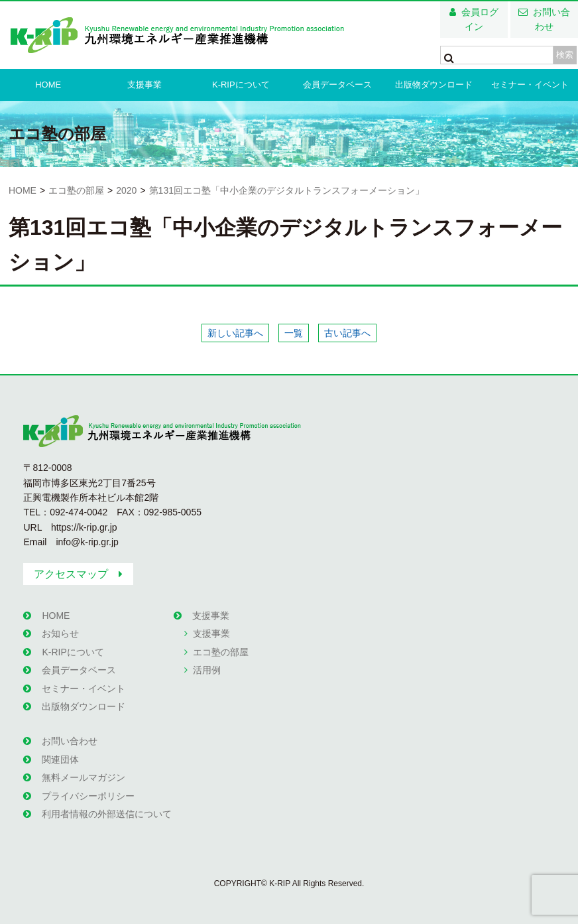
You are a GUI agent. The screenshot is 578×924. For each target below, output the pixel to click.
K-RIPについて (241, 85)
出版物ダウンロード (434, 85)
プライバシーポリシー (88, 796)
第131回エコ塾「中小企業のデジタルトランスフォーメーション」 (287, 190)
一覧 (294, 333)
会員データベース (337, 85)
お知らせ (60, 633)
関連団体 (60, 759)
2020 (126, 190)
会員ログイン (480, 19)
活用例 (207, 670)
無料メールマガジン (84, 777)
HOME (48, 85)
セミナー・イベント (530, 85)
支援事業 (144, 85)
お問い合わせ (551, 19)
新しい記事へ (235, 333)
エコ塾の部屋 (76, 190)
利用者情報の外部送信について (107, 814)
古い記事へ (347, 333)
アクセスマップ (71, 574)
